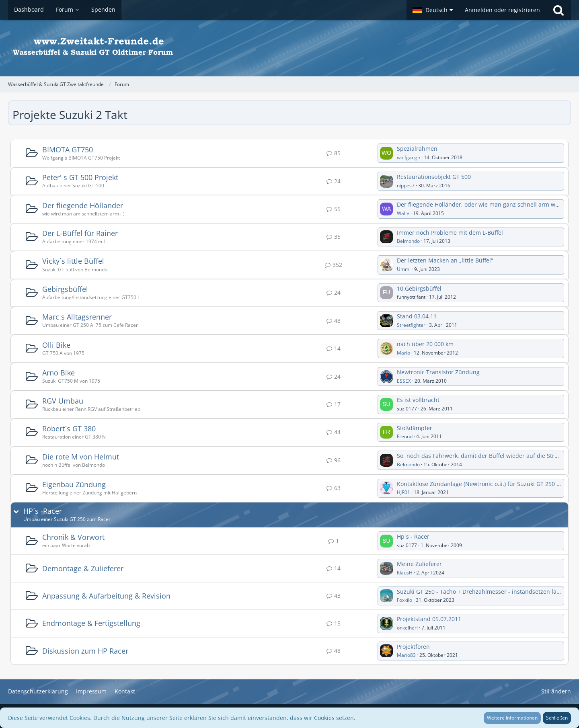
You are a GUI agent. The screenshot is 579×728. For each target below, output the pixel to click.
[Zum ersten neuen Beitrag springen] (386, 153)
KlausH (405, 573)
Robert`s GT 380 (69, 429)
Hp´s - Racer (413, 536)
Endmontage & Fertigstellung (91, 623)
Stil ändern (556, 691)
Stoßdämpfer (415, 428)
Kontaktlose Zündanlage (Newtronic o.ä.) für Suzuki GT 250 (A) (480, 484)
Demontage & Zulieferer (83, 568)
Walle (403, 213)
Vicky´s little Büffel (73, 261)
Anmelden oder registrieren (502, 10)
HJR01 (403, 492)
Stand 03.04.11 (417, 316)
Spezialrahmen (417, 149)
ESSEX (404, 381)
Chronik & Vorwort (73, 537)
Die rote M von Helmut (81, 457)
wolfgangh (409, 157)
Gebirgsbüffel (65, 289)
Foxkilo (404, 600)
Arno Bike (59, 373)
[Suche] (558, 10)
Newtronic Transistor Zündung (438, 372)
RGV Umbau (63, 401)
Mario (403, 353)
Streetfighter (411, 325)
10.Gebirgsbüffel (419, 288)
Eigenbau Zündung (74, 484)
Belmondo (408, 241)
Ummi (404, 269)
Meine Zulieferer (419, 564)
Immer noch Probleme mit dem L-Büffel (450, 233)
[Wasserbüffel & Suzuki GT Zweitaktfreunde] (289, 48)
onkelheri (407, 628)
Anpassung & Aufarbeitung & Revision (106, 596)
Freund (405, 436)
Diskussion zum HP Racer (85, 651)
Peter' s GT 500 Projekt (80, 177)
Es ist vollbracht (418, 400)
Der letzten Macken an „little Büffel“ (445, 260)
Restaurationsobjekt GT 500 (434, 177)
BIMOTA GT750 (68, 150)
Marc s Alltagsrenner (77, 317)
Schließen (557, 718)
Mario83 (406, 655)
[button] (433, 10)
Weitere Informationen (512, 718)
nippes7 (406, 186)
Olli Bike (56, 345)
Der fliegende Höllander (83, 205)
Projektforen (413, 647)
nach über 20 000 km (425, 344)
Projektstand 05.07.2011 (429, 619)
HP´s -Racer (43, 511)
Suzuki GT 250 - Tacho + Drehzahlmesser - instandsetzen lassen (483, 592)
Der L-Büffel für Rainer (80, 233)
